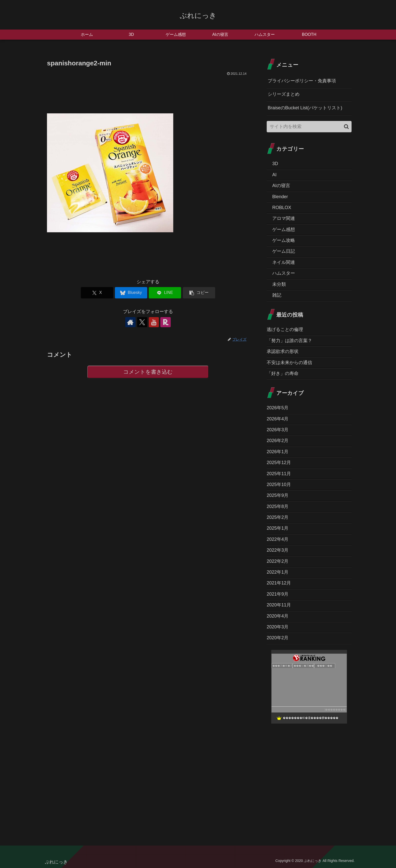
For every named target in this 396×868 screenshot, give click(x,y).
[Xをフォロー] (142, 322)
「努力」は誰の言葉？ (289, 341)
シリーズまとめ (284, 94)
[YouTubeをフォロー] (154, 322)
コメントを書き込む (148, 372)
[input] (309, 127)
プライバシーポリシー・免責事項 (302, 81)
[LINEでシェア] (165, 293)
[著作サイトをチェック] (131, 322)
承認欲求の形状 (283, 351)
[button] (199, 293)
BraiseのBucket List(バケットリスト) (305, 108)
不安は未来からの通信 (289, 363)
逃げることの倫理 (285, 329)
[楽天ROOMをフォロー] (165, 322)
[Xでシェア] (97, 293)
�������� (335, 710)
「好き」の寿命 (283, 373)
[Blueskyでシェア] (131, 293)
